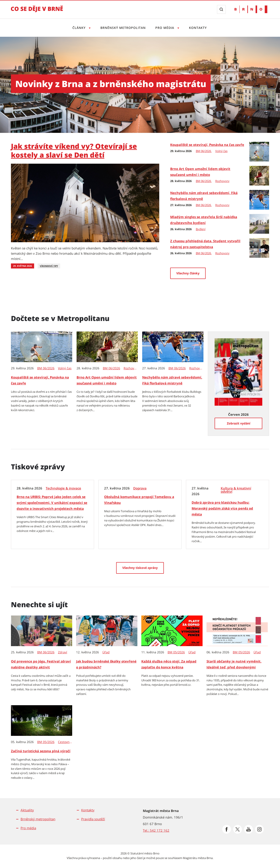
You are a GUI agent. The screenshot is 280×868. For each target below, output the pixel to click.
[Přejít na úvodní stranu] (37, 12)
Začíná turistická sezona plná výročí (41, 751)
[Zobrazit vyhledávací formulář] (221, 9)
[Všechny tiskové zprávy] (140, 568)
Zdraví (63, 652)
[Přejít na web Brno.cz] (251, 9)
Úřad (106, 652)
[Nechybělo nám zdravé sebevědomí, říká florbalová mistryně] (259, 199)
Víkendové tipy (49, 266)
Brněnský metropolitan (122, 28)
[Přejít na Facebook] (227, 829)
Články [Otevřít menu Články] (78, 28)
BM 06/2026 (204, 151)
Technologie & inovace (63, 488)
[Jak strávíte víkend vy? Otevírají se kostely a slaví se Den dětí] (85, 203)
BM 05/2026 (176, 652)
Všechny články (188, 273)
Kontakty (199, 28)
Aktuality (27, 810)
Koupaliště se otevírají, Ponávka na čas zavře (207, 145)
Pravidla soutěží (93, 819)
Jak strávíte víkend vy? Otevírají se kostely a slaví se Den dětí (74, 150)
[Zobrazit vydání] (238, 423)
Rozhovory (222, 181)
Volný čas (221, 151)
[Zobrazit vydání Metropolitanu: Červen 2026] (238, 372)
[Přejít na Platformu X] (238, 829)
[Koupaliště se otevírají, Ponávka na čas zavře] (259, 151)
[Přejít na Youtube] (248, 829)
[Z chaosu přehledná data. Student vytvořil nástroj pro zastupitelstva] (259, 247)
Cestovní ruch (65, 742)
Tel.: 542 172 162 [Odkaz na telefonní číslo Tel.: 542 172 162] (156, 830)
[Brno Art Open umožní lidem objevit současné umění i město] (259, 175)
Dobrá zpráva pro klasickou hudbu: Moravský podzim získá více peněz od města (222, 508)
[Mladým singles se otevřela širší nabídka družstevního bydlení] (259, 223)
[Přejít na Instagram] (259, 829)
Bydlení (201, 229)
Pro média (28, 828)
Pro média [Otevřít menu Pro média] (166, 28)
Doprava (140, 488)
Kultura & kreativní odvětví (236, 490)
